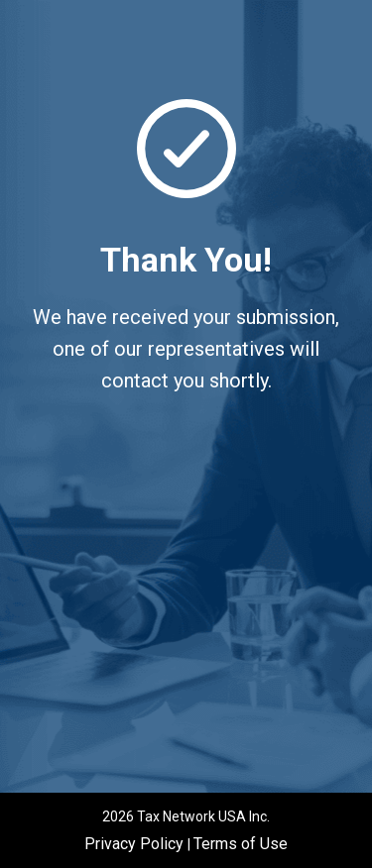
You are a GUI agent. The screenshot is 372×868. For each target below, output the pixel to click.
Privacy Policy (136, 844)
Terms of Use (241, 844)
